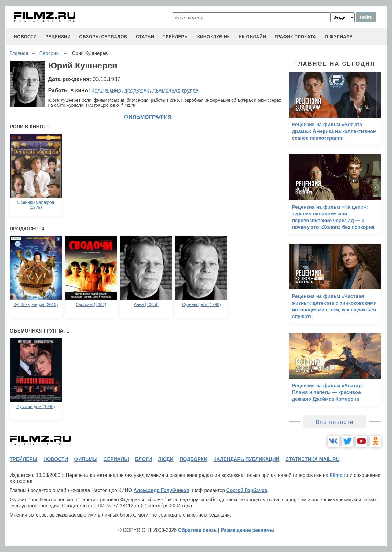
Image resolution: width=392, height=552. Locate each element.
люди (166, 459)
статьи (145, 37)
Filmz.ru (339, 475)
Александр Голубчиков (161, 490)
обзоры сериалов (103, 37)
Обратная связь (198, 530)
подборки (194, 459)
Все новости (335, 422)
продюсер (137, 90)
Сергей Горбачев (247, 490)
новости (26, 37)
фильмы (86, 459)
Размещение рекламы (247, 530)
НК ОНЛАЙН (252, 37)
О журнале (339, 37)
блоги (143, 459)
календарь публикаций (247, 459)
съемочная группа (176, 90)
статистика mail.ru (312, 459)
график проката (295, 37)
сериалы (116, 459)
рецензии (58, 37)
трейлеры (176, 37)
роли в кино (106, 90)
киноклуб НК (214, 37)
